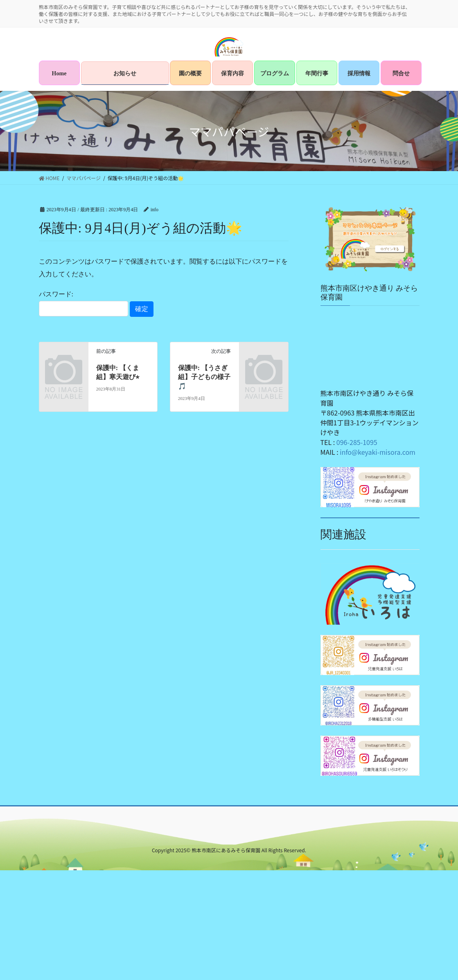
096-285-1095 (357, 442)
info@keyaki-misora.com (378, 452)
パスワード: (83, 303)
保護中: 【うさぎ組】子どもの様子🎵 (204, 377)
